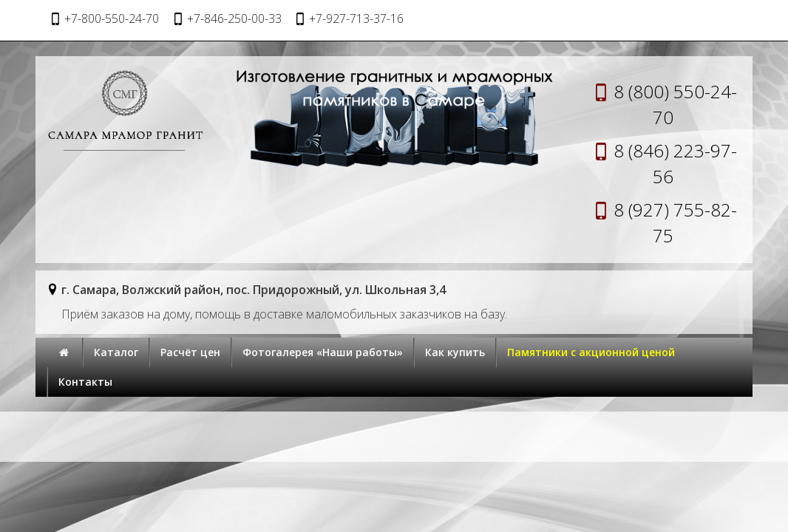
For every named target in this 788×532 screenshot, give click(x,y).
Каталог (116, 352)
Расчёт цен (190, 352)
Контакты (85, 382)
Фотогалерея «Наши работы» (323, 352)
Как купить (455, 352)
